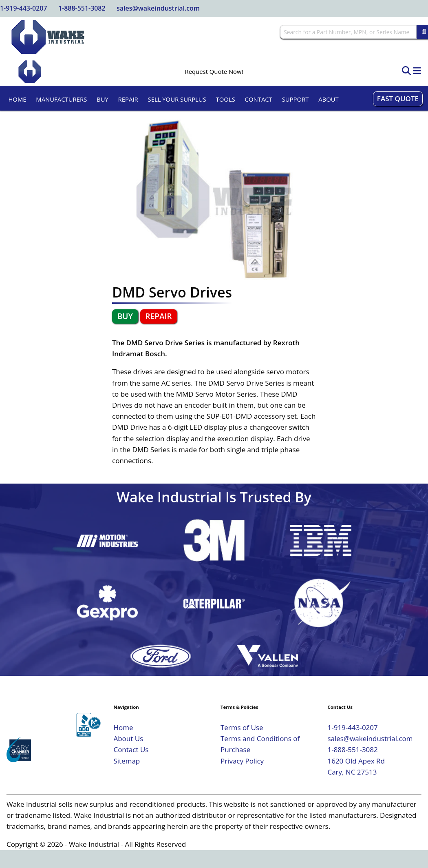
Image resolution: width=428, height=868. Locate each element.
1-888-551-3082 (82, 8)
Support (296, 99)
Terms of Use (242, 727)
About (329, 99)
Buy (103, 99)
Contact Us (131, 749)
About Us (128, 738)
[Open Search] (406, 71)
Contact (259, 99)
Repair (128, 99)
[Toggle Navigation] (417, 71)
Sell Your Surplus (177, 99)
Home (17, 99)
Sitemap (127, 761)
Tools (226, 99)
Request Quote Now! (214, 72)
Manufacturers (61, 99)
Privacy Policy (242, 761)
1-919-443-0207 (24, 8)
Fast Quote (398, 99)
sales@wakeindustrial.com (158, 8)
